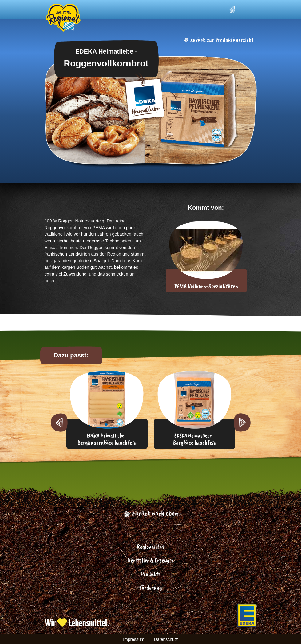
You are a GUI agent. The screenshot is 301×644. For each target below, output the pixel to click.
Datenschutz (166, 639)
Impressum (134, 639)
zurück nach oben (151, 513)
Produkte (151, 574)
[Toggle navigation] (249, 10)
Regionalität (150, 547)
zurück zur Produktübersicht (219, 40)
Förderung (150, 588)
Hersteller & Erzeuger (150, 560)
